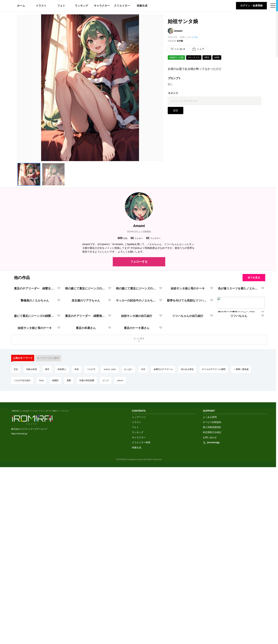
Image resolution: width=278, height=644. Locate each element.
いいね (178, 49)
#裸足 (207, 58)
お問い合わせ (210, 614)
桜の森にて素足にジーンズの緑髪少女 (86, 336)
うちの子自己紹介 (22, 568)
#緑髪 (217, 58)
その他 (194, 37)
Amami (178, 31)
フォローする (139, 262)
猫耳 (49, 556)
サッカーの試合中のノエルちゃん (137, 395)
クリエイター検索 (141, 619)
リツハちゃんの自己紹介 (188, 455)
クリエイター (122, 6)
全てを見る (254, 278)
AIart (42, 568)
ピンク (109, 568)
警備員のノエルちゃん (35, 395)
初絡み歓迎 (32, 556)
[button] (29, 174)
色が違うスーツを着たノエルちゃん (239, 336)
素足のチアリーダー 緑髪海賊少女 (86, 455)
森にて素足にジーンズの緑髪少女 (35, 455)
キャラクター (102, 6)
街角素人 (64, 556)
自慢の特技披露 (89, 568)
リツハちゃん (239, 455)
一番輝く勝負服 (248, 556)
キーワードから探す (48, 545)
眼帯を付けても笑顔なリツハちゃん (188, 395)
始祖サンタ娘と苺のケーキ (188, 336)
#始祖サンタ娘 (176, 58)
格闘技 (57, 568)
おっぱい (133, 556)
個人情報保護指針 (212, 604)
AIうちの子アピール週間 (220, 556)
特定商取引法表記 (212, 609)
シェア (198, 49)
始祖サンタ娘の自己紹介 (137, 455)
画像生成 (142, 6)
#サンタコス (194, 58)
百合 (16, 556)
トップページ (139, 594)
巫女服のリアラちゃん (86, 395)
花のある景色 (193, 556)
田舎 (79, 556)
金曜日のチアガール (168, 556)
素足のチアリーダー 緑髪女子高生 (35, 336)
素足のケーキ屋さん (137, 514)
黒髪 (71, 568)
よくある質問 (210, 594)
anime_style (113, 556)
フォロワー (153, 238)
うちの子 (94, 556)
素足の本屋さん (86, 514)
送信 (176, 111)
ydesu (124, 568)
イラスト (41, 6)
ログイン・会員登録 (251, 5)
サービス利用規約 (212, 599)
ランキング (81, 6)
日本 (148, 556)
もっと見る (139, 526)
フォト (61, 6)
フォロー (137, 238)
